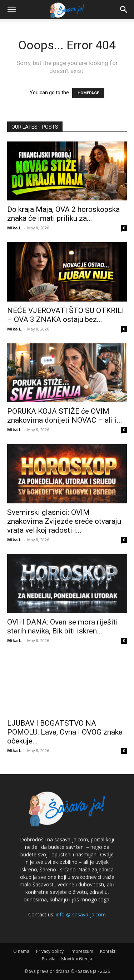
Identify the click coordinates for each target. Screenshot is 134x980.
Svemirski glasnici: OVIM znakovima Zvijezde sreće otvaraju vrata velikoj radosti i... (64, 521)
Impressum (82, 951)
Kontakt (108, 951)
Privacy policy (50, 951)
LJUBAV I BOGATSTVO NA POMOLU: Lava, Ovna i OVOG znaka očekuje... (65, 732)
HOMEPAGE (88, 93)
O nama (21, 951)
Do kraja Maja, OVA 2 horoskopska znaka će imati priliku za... (63, 214)
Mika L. (15, 228)
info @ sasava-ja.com (81, 914)
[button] (11, 10)
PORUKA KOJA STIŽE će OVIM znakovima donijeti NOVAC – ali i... (65, 416)
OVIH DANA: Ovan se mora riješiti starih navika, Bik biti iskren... (63, 626)
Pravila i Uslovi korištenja (67, 959)
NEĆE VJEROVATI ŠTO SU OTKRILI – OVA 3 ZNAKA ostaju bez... (66, 315)
